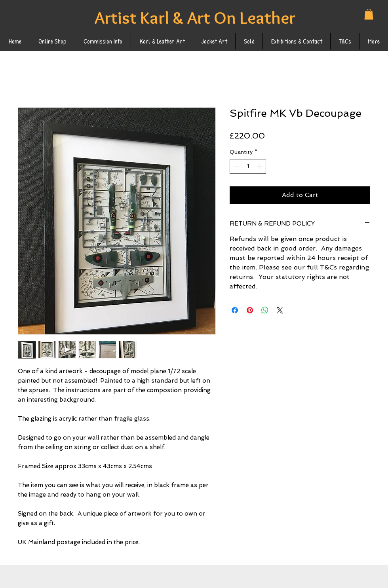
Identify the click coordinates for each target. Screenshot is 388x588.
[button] (369, 14)
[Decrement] (236, 166)
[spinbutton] (248, 166)
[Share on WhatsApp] (265, 310)
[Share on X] (280, 310)
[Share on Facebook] (235, 310)
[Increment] (260, 166)
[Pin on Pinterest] (250, 310)
